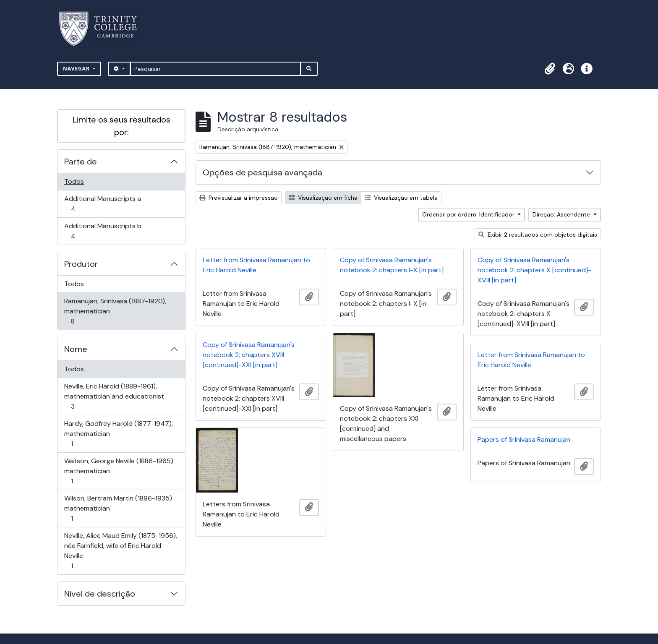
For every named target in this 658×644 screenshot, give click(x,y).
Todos (74, 181)
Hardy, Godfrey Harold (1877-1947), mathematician (118, 434)
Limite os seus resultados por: (121, 126)
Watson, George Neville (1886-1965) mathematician (119, 471)
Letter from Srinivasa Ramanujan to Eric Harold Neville (256, 265)
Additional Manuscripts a (102, 204)
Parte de (81, 162)
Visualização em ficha (323, 198)
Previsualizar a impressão (239, 198)
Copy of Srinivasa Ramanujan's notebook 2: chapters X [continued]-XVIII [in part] (534, 270)
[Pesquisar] (215, 69)
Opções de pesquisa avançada (262, 172)
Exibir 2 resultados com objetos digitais (538, 235)
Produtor (81, 264)
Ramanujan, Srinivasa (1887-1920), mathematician (115, 311)
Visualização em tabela (401, 198)
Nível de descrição (100, 594)
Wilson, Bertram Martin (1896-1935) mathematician (118, 508)
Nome (76, 349)
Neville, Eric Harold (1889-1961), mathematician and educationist (114, 396)
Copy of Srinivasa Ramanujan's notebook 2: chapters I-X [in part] (392, 265)
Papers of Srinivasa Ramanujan (524, 439)
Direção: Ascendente (562, 214)
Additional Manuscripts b (103, 231)
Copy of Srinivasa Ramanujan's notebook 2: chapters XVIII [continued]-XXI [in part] (249, 355)
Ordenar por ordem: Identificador (469, 214)
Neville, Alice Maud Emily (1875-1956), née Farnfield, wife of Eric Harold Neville (120, 551)
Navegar (77, 69)
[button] (550, 69)
